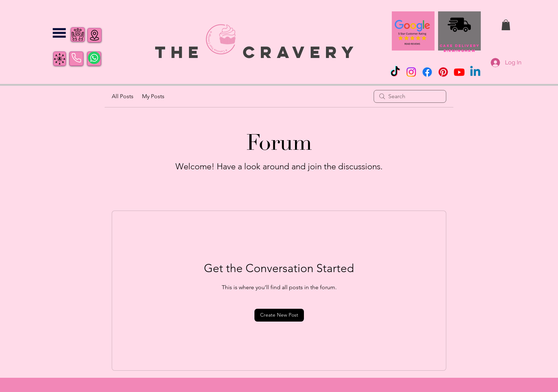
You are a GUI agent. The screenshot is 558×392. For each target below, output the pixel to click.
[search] (410, 96)
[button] (59, 33)
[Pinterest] (443, 72)
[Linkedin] (475, 72)
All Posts (123, 96)
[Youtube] (459, 72)
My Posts (153, 96)
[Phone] (76, 58)
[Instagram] (411, 72)
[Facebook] (427, 72)
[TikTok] (395, 72)
